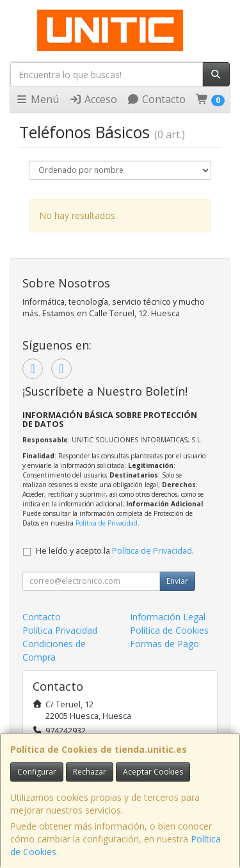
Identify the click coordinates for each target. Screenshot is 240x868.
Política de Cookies (169, 630)
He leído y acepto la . (115, 551)
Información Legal (168, 617)
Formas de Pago (164, 644)
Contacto (156, 99)
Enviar (177, 581)
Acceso (93, 99)
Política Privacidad (60, 630)
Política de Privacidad (107, 523)
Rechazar (90, 772)
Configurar (37, 772)
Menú (37, 99)
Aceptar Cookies (153, 772)
